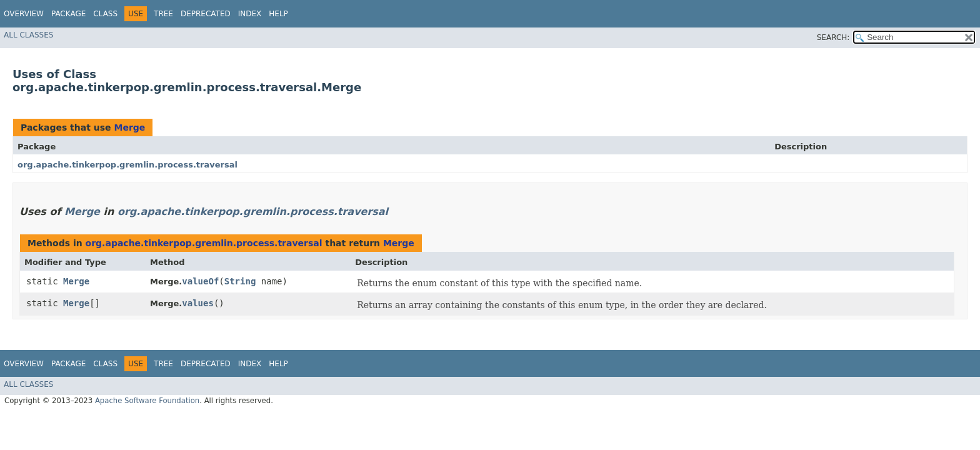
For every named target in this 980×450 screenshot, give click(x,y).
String (240, 281)
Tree (163, 14)
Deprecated (206, 14)
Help (278, 14)
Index (250, 14)
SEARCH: (833, 37)
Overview (24, 14)
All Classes (28, 35)
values (198, 303)
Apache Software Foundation (147, 401)
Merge (129, 127)
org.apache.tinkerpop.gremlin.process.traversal (127, 165)
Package (68, 14)
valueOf (200, 281)
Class (105, 14)
